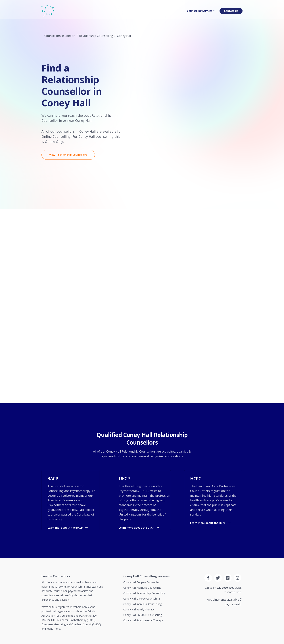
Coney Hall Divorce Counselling (142, 599)
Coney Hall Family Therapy (139, 609)
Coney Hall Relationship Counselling (144, 593)
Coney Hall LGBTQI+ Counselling (143, 615)
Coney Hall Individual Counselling (142, 604)
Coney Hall (124, 36)
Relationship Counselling (96, 36)
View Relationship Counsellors (68, 155)
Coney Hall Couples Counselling (142, 582)
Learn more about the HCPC (210, 523)
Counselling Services (200, 12)
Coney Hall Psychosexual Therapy (143, 620)
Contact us (231, 12)
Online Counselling (56, 136)
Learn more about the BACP (68, 528)
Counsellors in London (60, 36)
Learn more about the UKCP (139, 528)
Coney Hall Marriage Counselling (142, 588)
